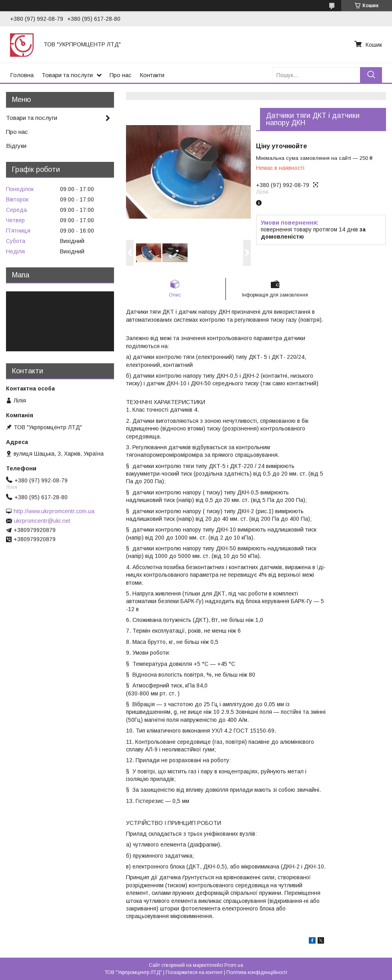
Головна (22, 75)
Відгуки (16, 146)
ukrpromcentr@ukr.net (42, 521)
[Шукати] (371, 75)
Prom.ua (234, 965)
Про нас (121, 75)
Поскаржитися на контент (194, 972)
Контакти (152, 75)
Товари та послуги (67, 75)
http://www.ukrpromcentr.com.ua (54, 511)
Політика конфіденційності (257, 972)
